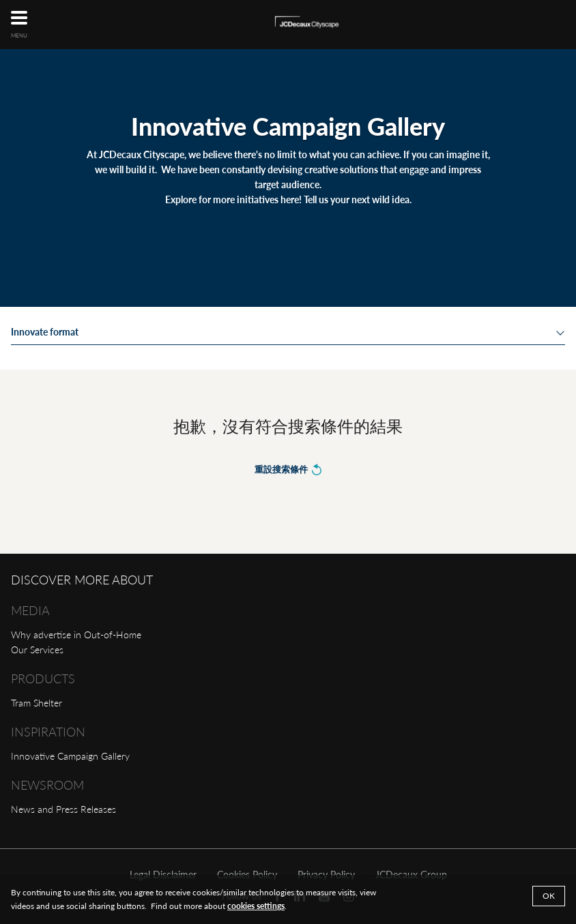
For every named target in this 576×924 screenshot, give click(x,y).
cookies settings (256, 906)
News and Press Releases (63, 809)
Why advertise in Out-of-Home (76, 635)
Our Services (37, 650)
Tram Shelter (37, 703)
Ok (549, 896)
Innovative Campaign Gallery (70, 756)
